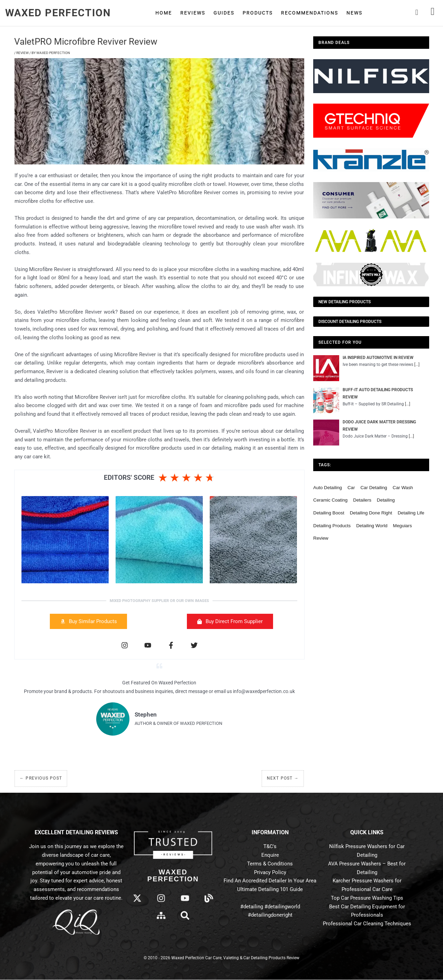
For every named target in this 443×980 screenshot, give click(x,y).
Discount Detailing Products (350, 322)
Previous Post (41, 779)
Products (258, 13)
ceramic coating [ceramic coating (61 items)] (330, 501)
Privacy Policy (270, 872)
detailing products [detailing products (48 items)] (332, 527)
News (354, 13)
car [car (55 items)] (351, 489)
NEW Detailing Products (345, 302)
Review (22, 53)
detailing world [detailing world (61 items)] (372, 527)
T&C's (270, 847)
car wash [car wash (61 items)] (403, 489)
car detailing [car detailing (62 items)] (374, 489)
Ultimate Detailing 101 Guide (270, 890)
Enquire (270, 855)
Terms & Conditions (270, 864)
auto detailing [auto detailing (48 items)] (328, 489)
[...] (417, 365)
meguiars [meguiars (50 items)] (402, 527)
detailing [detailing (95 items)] (386, 501)
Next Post (283, 779)
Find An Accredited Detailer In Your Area (270, 881)
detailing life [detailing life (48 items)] (411, 514)
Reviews (193, 13)
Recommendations (310, 13)
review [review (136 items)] (321, 540)
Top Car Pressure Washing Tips (367, 898)
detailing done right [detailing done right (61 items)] (371, 514)
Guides (224, 13)
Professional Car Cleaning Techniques (367, 924)
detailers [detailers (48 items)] (362, 501)
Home (164, 13)
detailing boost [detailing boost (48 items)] (329, 514)
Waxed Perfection (58, 13)
